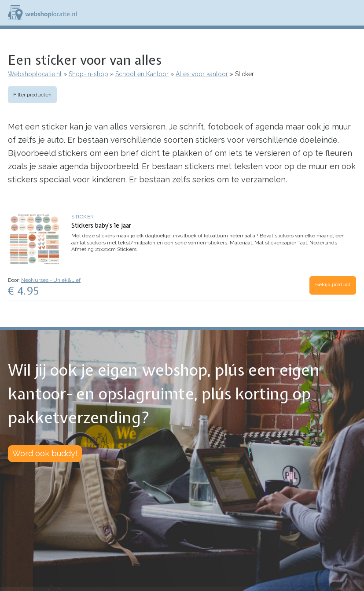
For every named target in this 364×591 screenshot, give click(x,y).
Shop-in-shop (88, 74)
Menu (353, 13)
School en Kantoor (142, 74)
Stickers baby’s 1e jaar (101, 225)
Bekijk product (333, 284)
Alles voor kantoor (202, 74)
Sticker (83, 217)
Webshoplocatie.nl (35, 74)
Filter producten (32, 95)
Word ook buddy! (45, 453)
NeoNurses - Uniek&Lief (51, 280)
